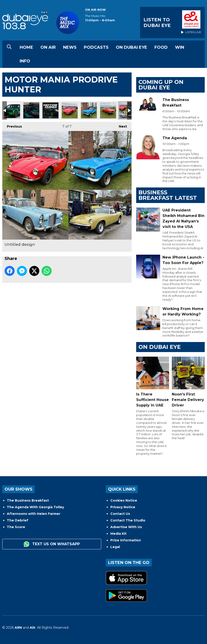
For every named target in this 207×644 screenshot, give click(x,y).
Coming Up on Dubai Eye (161, 85)
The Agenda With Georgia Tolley (35, 507)
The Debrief (18, 520)
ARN (18, 628)
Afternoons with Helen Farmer (34, 514)
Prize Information (126, 540)
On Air (48, 47)
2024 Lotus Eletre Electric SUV (12, 110)
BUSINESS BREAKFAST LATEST (168, 195)
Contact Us (120, 514)
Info (25, 61)
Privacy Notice (123, 507)
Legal (115, 547)
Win (180, 47)
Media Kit (118, 534)
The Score (16, 527)
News (70, 47)
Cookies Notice (124, 500)
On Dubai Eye (131, 47)
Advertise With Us (126, 527)
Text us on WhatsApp (52, 544)
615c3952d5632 (50, 110)
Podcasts (96, 47)
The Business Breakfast (28, 500)
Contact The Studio (128, 520)
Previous (12, 125)
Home (26, 47)
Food (161, 47)
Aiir (33, 628)
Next (121, 125)
